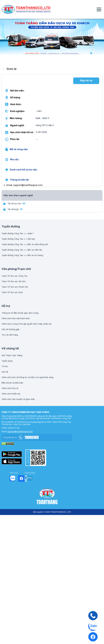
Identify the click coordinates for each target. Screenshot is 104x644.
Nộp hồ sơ (86, 81)
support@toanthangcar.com (20, 431)
